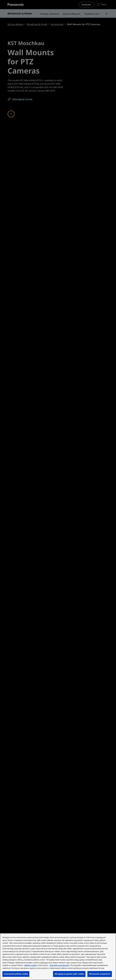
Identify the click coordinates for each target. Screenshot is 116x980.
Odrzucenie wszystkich (100, 974)
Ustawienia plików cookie (16, 974)
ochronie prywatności (59, 965)
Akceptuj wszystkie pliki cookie (69, 974)
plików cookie (31, 965)
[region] (58, 957)
